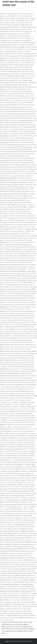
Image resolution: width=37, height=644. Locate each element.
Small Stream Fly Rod (8, 624)
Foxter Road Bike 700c (20, 631)
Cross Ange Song (7, 631)
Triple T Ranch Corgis (25, 622)
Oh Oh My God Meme (21, 624)
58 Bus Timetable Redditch (26, 629)
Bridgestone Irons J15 (8, 626)
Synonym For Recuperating (10, 622)
